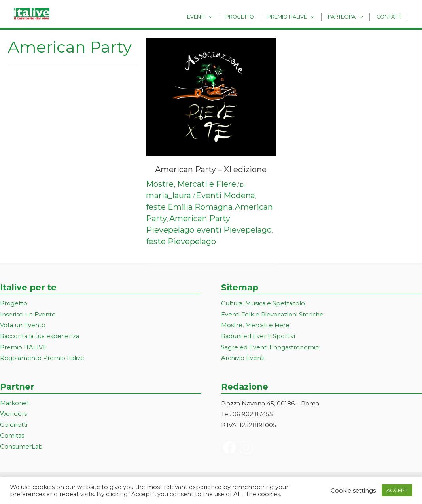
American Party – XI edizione (211, 169)
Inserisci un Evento (28, 315)
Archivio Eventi (243, 359)
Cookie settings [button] (353, 491)
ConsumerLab (22, 448)
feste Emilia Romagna (189, 207)
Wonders (14, 415)
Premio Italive (294, 16)
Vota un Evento (23, 326)
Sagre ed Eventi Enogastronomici (271, 348)
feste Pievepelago (181, 241)
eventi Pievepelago (234, 230)
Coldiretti (14, 425)
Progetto (250, 16)
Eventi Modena (225, 195)
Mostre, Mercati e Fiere (191, 184)
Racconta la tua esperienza (41, 337)
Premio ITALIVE (23, 348)
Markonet (15, 404)
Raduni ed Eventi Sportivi (258, 337)
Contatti (390, 16)
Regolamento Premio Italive (43, 359)
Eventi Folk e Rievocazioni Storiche (273, 315)
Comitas (12, 437)
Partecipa (346, 16)
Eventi (209, 16)
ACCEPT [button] (397, 490)
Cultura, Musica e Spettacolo (264, 304)
